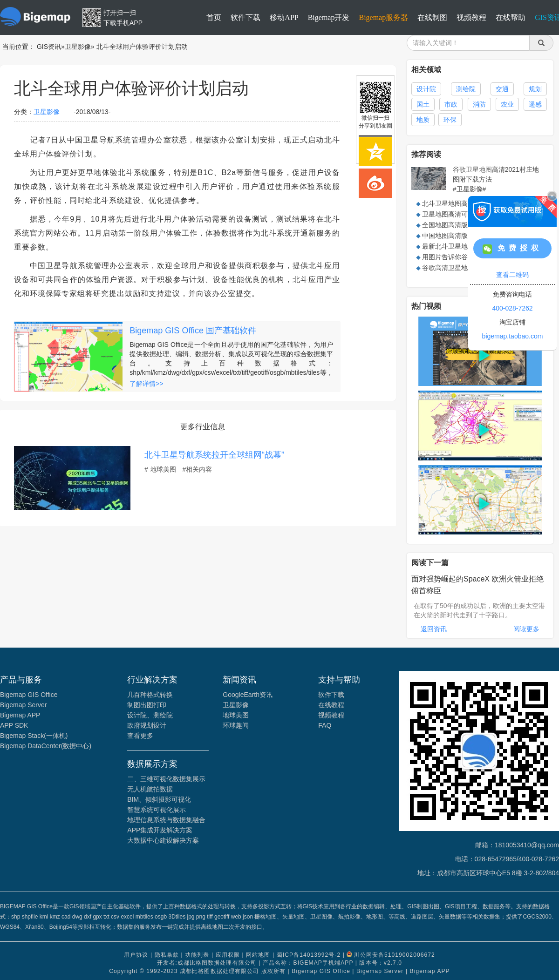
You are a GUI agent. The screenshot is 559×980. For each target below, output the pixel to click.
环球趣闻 (236, 725)
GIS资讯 (49, 47)
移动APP (284, 17)
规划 (535, 89)
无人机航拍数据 (150, 789)
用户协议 (136, 955)
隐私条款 (167, 955)
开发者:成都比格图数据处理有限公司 (207, 963)
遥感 (535, 104)
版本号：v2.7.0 (381, 963)
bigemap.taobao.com (513, 336)
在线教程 (331, 705)
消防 (479, 104)
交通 (502, 89)
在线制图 (432, 17)
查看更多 (140, 736)
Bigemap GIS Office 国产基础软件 (193, 331)
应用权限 (228, 955)
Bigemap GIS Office (29, 695)
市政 (451, 104)
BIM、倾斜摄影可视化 (159, 799)
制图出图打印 (147, 705)
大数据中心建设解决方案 (163, 840)
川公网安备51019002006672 (394, 955)
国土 (423, 104)
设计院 (426, 89)
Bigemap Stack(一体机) (34, 736)
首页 (214, 17)
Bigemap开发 (329, 17)
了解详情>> (146, 384)
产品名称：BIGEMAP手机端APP (308, 963)
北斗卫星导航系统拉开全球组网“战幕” (214, 455)
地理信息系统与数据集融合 (166, 820)
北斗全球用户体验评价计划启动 (142, 47)
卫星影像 (78, 47)
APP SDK (14, 725)
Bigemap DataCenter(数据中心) (46, 746)
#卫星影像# (470, 189)
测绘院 (466, 89)
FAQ (325, 725)
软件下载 (245, 17)
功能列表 (197, 955)
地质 (423, 120)
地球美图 (163, 469)
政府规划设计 (147, 725)
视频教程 (471, 17)
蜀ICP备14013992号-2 (309, 955)
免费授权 (512, 249)
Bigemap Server (23, 705)
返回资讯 (434, 629)
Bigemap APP (20, 715)
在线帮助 (511, 17)
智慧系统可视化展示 (157, 810)
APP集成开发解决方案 (160, 830)
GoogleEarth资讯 (248, 695)
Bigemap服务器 (383, 17)
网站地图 (258, 955)
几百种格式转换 (150, 695)
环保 (450, 120)
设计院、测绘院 (150, 715)
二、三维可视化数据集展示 (166, 779)
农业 (507, 104)
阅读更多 (526, 629)
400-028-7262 (512, 308)
